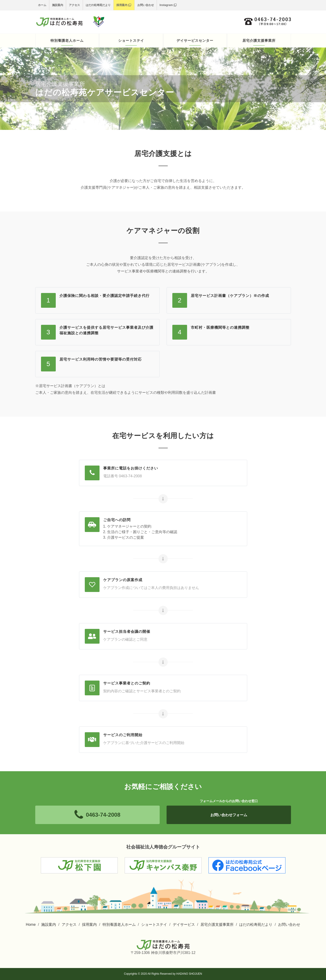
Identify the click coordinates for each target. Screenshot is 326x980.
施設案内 (58, 5)
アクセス (74, 5)
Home (31, 925)
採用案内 (124, 5)
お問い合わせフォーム (229, 815)
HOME (257, 88)
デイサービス (184, 925)
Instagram (168, 5)
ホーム (42, 5)
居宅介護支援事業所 (217, 925)
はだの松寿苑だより (98, 5)
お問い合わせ (146, 5)
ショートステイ (154, 925)
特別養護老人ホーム (119, 925)
